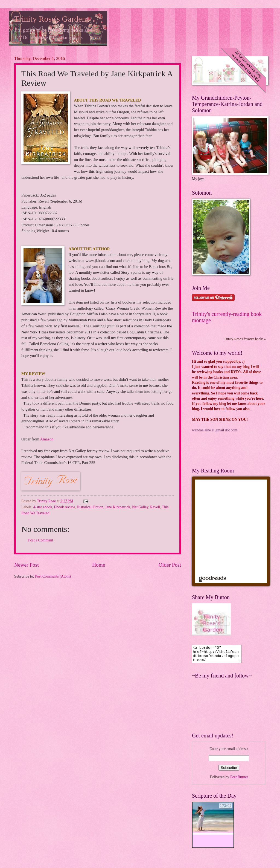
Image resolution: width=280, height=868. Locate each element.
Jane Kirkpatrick (118, 507)
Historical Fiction (90, 507)
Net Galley (140, 507)
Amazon (47, 439)
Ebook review (65, 507)
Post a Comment (41, 540)
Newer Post (27, 565)
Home (99, 565)
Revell (155, 507)
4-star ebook (43, 507)
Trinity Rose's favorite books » (245, 339)
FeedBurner (239, 780)
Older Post (170, 565)
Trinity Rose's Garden (50, 19)
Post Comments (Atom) (53, 576)
